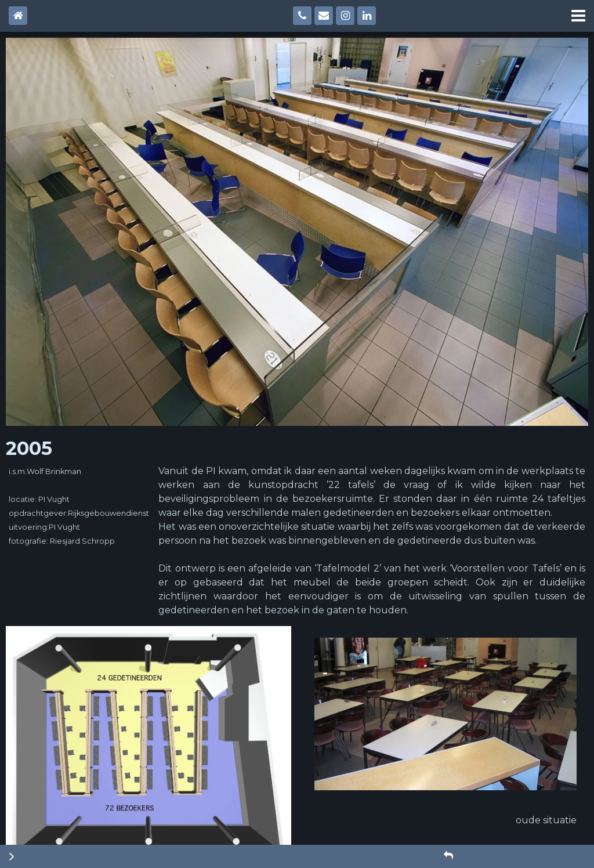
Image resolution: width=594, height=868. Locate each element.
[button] (448, 856)
